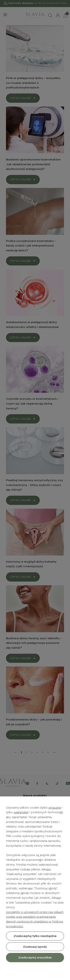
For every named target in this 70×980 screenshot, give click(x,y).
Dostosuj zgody (35, 947)
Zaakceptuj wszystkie (35, 957)
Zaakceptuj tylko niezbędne (35, 936)
